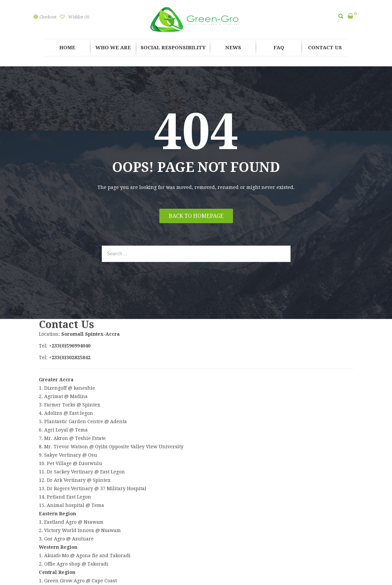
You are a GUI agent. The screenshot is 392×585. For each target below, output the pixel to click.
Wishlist (78, 17)
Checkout (48, 17)
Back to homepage (196, 216)
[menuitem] (67, 48)
